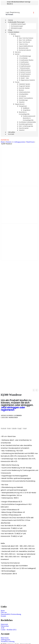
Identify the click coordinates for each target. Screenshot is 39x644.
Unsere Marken (14, 32)
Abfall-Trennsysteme (26, 98)
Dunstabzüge (23, 100)
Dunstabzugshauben (26, 124)
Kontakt (11, 134)
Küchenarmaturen (25, 50)
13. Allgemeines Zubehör (27, 80)
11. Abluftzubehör (24, 76)
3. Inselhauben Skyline (26, 60)
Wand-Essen (30, 142)
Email (25, 428)
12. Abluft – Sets (24, 78)
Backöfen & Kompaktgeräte (24, 113)
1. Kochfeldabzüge (25, 56)
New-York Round (24, 42)
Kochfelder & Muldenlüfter (27, 122)
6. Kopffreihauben (25, 66)
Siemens (18, 52)
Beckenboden (24, 48)
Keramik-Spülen (24, 88)
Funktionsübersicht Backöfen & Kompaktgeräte (29, 118)
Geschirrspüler (24, 128)
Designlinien (23, 106)
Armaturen (22, 96)
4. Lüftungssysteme (19, 142)
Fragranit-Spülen (24, 86)
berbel (17, 54)
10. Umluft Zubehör (25, 74)
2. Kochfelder (23, 58)
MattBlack (26, 108)
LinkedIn (14, 428)
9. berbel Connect (25, 72)
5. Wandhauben (24, 64)
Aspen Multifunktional (26, 46)
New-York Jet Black (25, 40)
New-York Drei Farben (26, 38)
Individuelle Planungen (16, 22)
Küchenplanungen (17, 26)
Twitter (9, 428)
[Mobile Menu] (3, 7)
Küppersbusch (20, 104)
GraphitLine (27, 110)
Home (3, 142)
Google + (20, 428)
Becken (21, 90)
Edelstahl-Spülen (25, 84)
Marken (13, 34)
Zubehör (22, 102)
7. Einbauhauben (24, 68)
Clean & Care (23, 44)
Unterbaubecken (25, 92)
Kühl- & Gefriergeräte (26, 126)
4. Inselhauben (24, 62)
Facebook (4, 428)
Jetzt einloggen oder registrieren (13, 409)
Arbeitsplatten (24, 94)
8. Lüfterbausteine (25, 70)
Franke (17, 82)
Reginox (18, 36)
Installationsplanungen (18, 24)
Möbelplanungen (17, 28)
